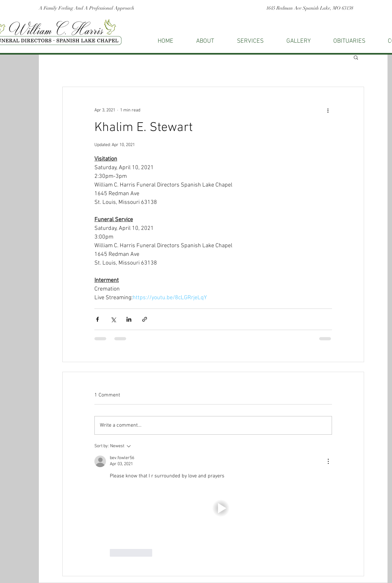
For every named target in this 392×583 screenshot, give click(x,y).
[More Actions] (328, 461)
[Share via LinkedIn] (129, 319)
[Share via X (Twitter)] (113, 319)
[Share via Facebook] (97, 319)
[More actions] (328, 110)
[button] (356, 57)
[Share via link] (145, 319)
